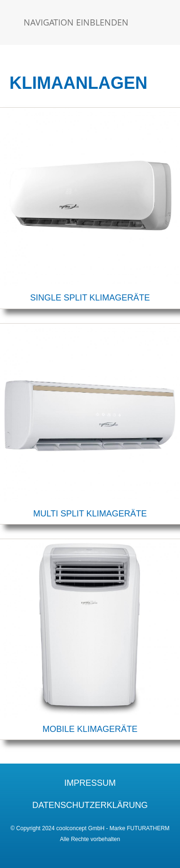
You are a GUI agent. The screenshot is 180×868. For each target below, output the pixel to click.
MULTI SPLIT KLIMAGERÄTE (90, 514)
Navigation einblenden (76, 22)
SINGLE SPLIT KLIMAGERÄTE (90, 298)
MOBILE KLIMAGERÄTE (90, 729)
